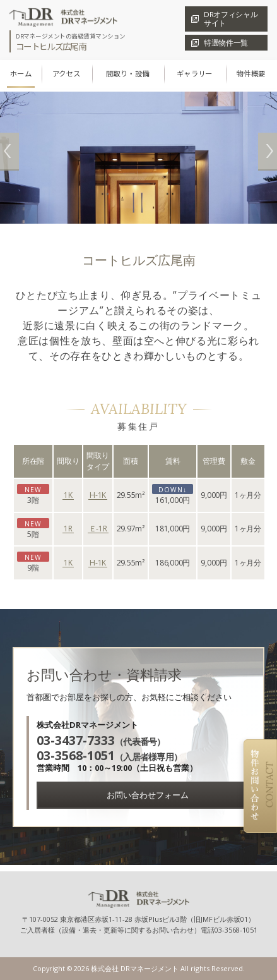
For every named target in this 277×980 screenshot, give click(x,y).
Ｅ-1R (98, 529)
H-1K (98, 496)
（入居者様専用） (109, 757)
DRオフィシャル (231, 19)
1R (68, 529)
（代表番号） (101, 741)
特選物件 (226, 43)
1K (68, 496)
